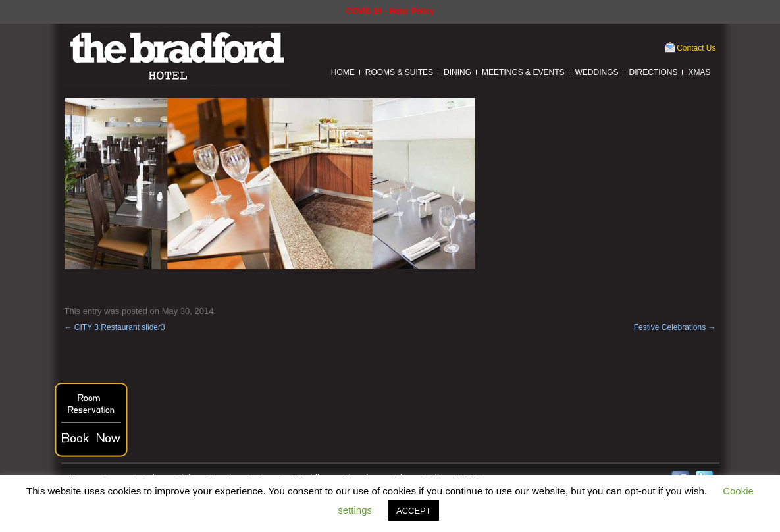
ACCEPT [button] (414, 511)
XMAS (699, 72)
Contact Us (696, 48)
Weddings (596, 72)
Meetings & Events (523, 72)
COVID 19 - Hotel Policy (390, 11)
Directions (653, 72)
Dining (457, 72)
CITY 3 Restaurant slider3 (115, 327)
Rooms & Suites (399, 72)
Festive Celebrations (675, 327)
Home (343, 72)
